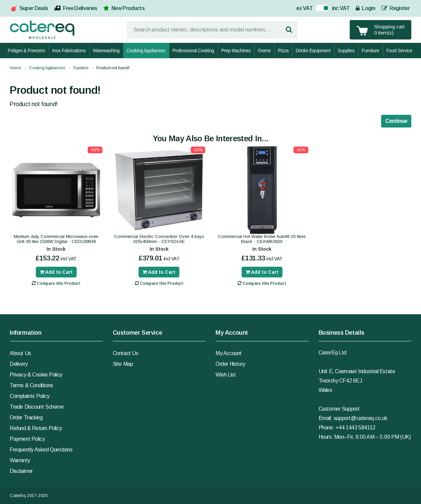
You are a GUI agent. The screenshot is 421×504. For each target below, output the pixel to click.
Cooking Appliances (146, 51)
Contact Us (126, 353)
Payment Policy (27, 439)
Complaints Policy (29, 396)
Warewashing (106, 51)
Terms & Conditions (31, 385)
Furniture (370, 51)
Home (15, 68)
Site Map (123, 364)
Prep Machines (236, 51)
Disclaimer (21, 471)
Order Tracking (26, 417)
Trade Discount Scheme (37, 407)
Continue (396, 121)
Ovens (264, 51)
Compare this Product (56, 283)
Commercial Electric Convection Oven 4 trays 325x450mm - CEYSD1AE (159, 239)
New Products (128, 8)
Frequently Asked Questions (41, 450)
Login (365, 8)
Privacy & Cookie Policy (36, 375)
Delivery (19, 364)
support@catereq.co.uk (361, 418)
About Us (20, 353)
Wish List (226, 375)
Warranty (20, 460)
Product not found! (113, 68)
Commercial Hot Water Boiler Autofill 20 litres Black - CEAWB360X (262, 239)
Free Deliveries (80, 8)
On (319, 9)
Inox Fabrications (69, 51)
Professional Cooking (193, 51)
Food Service (399, 51)
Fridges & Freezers (26, 51)
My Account (229, 353)
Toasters (81, 68)
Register (396, 8)
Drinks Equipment (313, 51)
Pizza (283, 51)
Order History (230, 364)
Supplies (346, 51)
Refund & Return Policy (36, 428)
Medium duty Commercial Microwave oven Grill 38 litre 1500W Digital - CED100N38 (56, 239)
